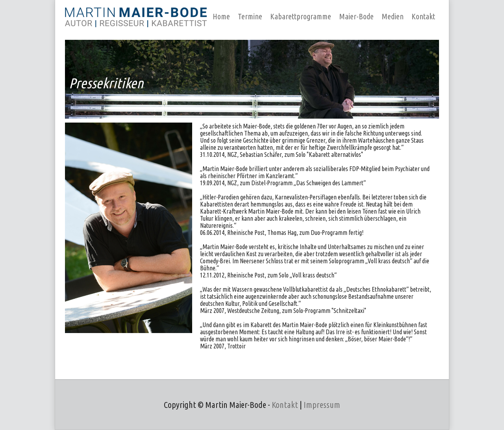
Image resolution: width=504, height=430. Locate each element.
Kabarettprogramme (301, 16)
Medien (393, 16)
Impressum (322, 405)
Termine (250, 16)
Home (221, 16)
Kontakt (423, 16)
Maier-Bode (356, 16)
